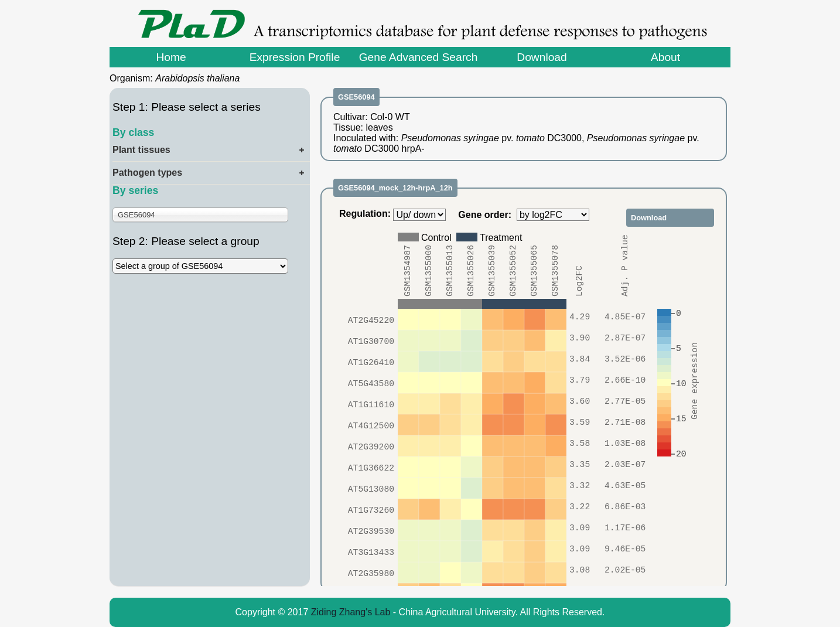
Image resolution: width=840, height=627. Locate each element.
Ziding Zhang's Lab (351, 612)
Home (171, 57)
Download (542, 57)
